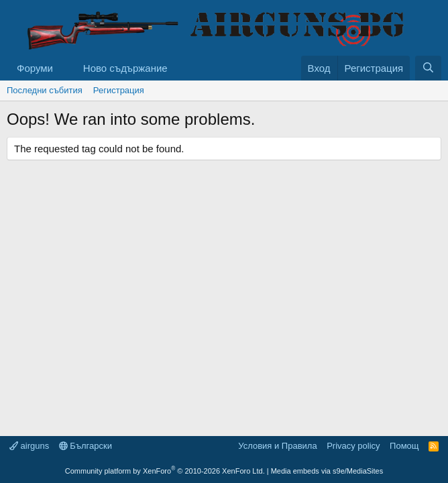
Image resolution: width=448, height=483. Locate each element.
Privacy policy (353, 446)
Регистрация (119, 90)
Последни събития (45, 90)
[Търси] (428, 68)
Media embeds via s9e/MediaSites (327, 471)
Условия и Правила (277, 446)
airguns (29, 446)
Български (86, 446)
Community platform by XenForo (165, 471)
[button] (64, 68)
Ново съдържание (125, 68)
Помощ (404, 446)
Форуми (35, 68)
